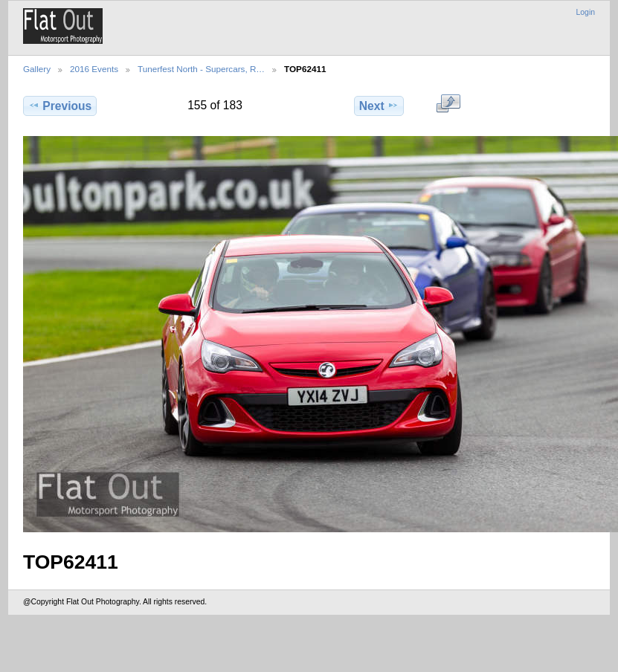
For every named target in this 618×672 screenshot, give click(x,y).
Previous (60, 106)
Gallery (37, 69)
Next (379, 106)
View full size (448, 104)
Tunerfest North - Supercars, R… (201, 69)
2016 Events (94, 69)
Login (586, 12)
